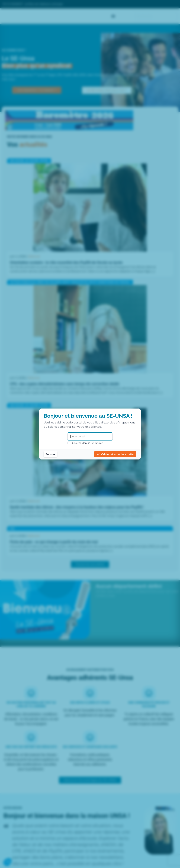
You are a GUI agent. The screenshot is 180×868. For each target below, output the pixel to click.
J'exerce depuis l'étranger (85, 443)
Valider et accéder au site (115, 454)
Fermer (50, 454)
